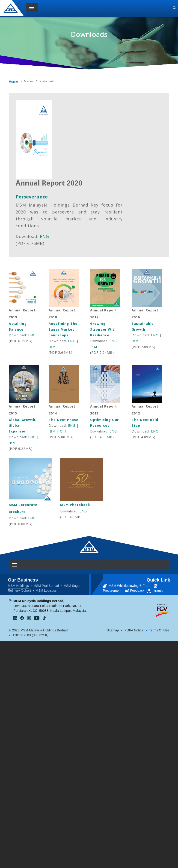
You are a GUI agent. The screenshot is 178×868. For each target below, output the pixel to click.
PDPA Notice (134, 630)
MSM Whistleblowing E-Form (127, 586)
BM (53, 347)
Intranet (157, 591)
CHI (63, 431)
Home (13, 81)
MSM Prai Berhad (46, 586)
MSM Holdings (18, 586)
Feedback (135, 591)
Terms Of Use (159, 630)
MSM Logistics (46, 591)
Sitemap (113, 630)
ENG (44, 236)
